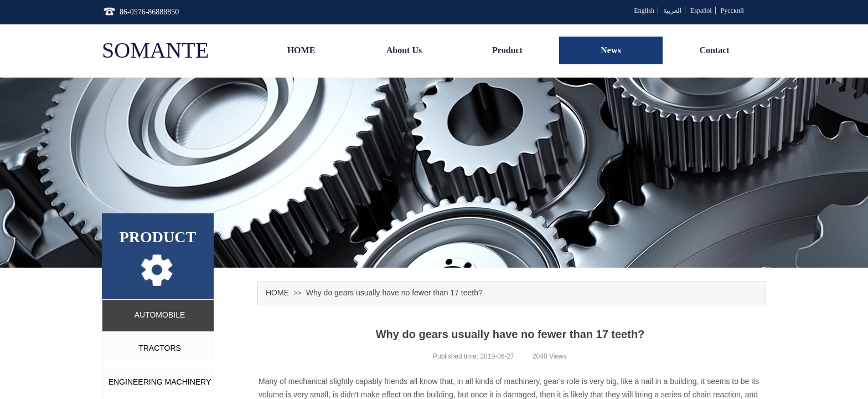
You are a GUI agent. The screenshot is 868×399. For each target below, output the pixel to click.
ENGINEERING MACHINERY (160, 382)
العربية (672, 11)
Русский (732, 11)
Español (701, 11)
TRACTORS (160, 348)
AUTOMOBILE (160, 315)
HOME (277, 293)
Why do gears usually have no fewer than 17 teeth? (394, 293)
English (644, 11)
